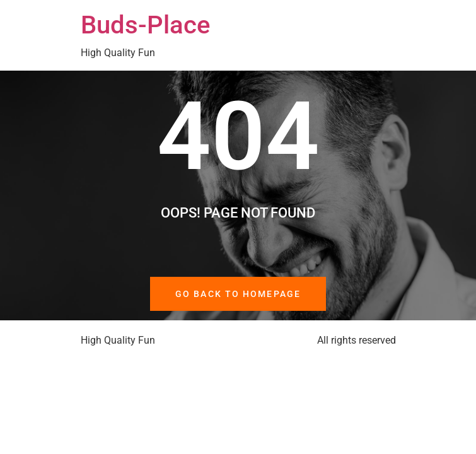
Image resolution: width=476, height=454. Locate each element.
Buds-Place (145, 25)
